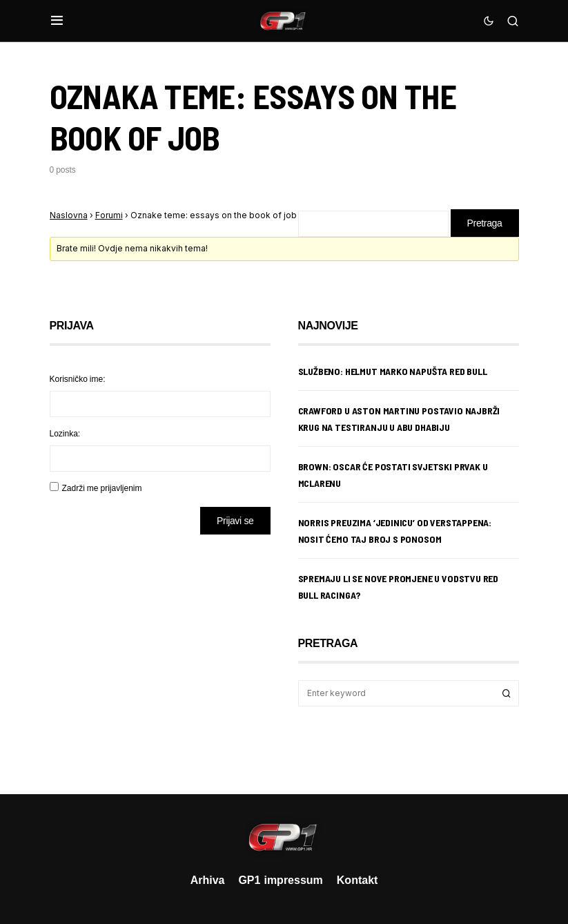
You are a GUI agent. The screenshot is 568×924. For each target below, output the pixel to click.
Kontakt (358, 880)
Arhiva (208, 880)
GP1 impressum (280, 880)
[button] (57, 21)
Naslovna (69, 215)
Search (507, 693)
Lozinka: (65, 433)
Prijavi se (235, 520)
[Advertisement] (160, 654)
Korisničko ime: (78, 379)
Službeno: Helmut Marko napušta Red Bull (393, 371)
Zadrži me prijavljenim (102, 488)
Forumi (109, 215)
